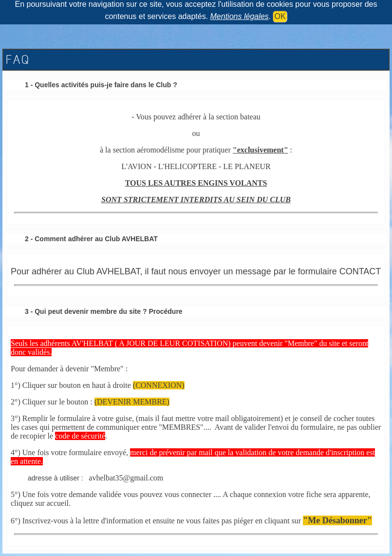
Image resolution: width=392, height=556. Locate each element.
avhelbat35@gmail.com (126, 478)
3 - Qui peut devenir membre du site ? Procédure (104, 311)
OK (280, 16)
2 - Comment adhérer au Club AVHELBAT (91, 239)
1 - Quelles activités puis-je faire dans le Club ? (101, 85)
